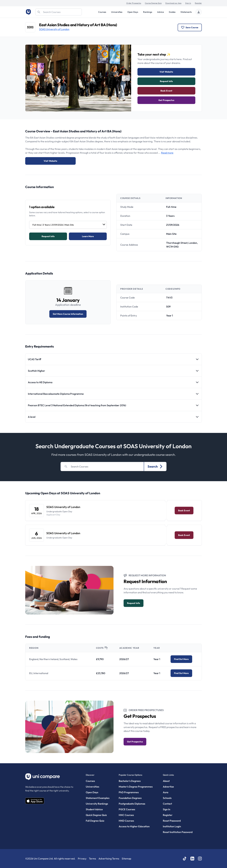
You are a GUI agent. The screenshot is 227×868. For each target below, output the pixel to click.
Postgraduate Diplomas (132, 804)
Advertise (168, 787)
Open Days (133, 12)
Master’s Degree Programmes (136, 787)
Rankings (148, 12)
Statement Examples (98, 798)
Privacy (82, 859)
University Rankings (97, 804)
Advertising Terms (109, 859)
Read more (167, 153)
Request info (166, 81)
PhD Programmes (129, 792)
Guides (172, 12)
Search (155, 466)
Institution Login (172, 826)
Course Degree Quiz (153, 3)
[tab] (31, 78)
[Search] (59, 12)
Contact (167, 804)
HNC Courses (126, 815)
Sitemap (126, 859)
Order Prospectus (134, 3)
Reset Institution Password (178, 832)
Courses (102, 12)
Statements (186, 12)
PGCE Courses (127, 809)
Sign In (188, 3)
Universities (117, 12)
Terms (92, 859)
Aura (166, 792)
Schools (167, 798)
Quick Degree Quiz (96, 815)
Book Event (166, 91)
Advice (160, 12)
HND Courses (126, 821)
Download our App (173, 3)
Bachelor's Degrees (130, 781)
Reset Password (172, 821)
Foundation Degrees (130, 798)
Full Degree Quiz (95, 821)
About (166, 781)
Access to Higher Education (134, 826)
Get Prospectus (166, 100)
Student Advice (94, 809)
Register (198, 3)
